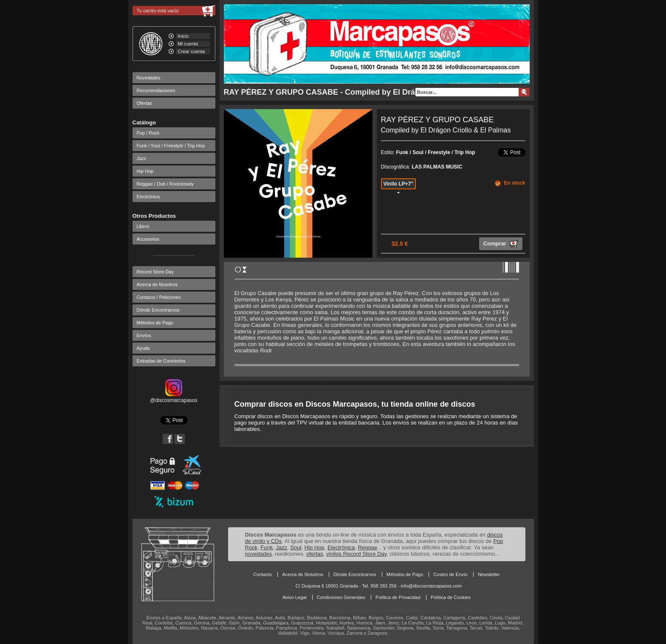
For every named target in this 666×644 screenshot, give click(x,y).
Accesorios (148, 239)
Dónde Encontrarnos (158, 310)
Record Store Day (155, 272)
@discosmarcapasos (174, 397)
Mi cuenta (188, 44)
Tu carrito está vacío (158, 11)
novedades (259, 554)
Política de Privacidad (398, 597)
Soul (296, 547)
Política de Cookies (451, 597)
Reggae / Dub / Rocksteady (165, 184)
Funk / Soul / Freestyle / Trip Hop (171, 146)
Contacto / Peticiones (159, 297)
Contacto (262, 574)
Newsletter (489, 574)
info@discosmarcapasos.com (431, 586)
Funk (267, 547)
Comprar (501, 244)
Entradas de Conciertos (161, 361)
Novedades (149, 78)
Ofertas (144, 103)
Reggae (367, 547)
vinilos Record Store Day (356, 554)
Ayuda (143, 348)
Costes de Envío (450, 574)
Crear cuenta (192, 51)
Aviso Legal (295, 597)
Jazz (142, 158)
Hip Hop (145, 171)
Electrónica (148, 197)
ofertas (315, 554)
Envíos (144, 335)
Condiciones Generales (341, 597)
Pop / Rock (148, 133)
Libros (143, 226)
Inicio (183, 36)
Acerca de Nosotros (157, 284)
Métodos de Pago (155, 323)
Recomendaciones (156, 90)
